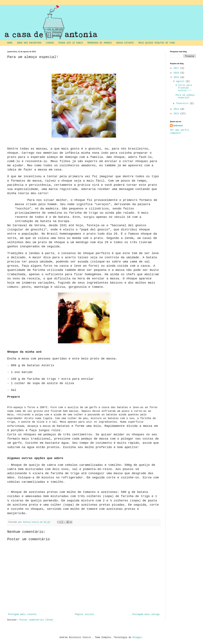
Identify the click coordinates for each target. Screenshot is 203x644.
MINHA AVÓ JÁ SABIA (71, 43)
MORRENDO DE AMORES (100, 43)
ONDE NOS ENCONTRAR (29, 43)
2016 (177, 73)
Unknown (178, 126)
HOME (10, 43)
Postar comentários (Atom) (36, 620)
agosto (181, 81)
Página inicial (84, 614)
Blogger (137, 637)
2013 (177, 114)
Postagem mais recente (22, 614)
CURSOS (50, 43)
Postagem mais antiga (146, 614)
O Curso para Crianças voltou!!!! (184, 88)
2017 (177, 68)
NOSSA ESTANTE (125, 43)
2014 (177, 109)
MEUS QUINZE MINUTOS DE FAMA (157, 43)
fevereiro (183, 103)
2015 (177, 77)
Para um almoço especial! (185, 96)
